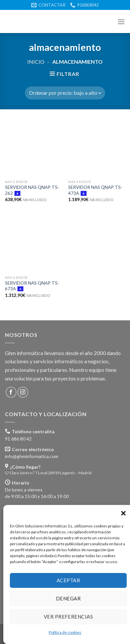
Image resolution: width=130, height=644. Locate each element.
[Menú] (121, 22)
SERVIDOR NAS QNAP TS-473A (95, 190)
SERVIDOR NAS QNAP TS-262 (32, 190)
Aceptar (68, 580)
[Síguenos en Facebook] (11, 392)
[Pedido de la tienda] (65, 93)
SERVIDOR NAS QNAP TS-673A (32, 286)
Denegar (68, 598)
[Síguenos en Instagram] (23, 392)
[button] (123, 513)
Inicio (36, 62)
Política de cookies (65, 632)
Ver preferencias (68, 617)
